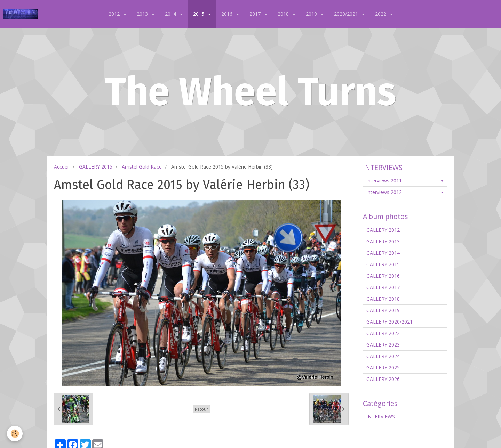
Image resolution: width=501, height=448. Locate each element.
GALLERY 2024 (383, 356)
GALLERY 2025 (383, 368)
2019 (312, 14)
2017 (256, 14)
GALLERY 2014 (383, 253)
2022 (381, 14)
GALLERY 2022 (383, 333)
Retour (201, 409)
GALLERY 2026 (383, 379)
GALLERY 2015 (96, 167)
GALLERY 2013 (383, 241)
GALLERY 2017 (383, 287)
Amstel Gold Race (142, 167)
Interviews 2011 (384, 181)
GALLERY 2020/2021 (389, 322)
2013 (143, 14)
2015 (199, 14)
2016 (228, 14)
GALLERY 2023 (383, 345)
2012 (115, 14)
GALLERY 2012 (383, 230)
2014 (171, 14)
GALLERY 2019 (383, 310)
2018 (284, 14)
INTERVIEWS (381, 417)
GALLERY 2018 (383, 299)
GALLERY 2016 (383, 276)
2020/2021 (347, 14)
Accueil (62, 167)
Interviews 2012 (384, 192)
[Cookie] (15, 434)
